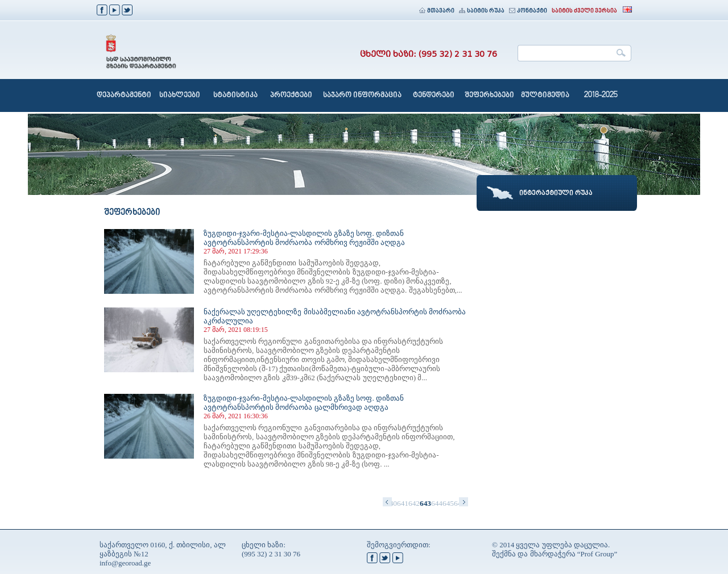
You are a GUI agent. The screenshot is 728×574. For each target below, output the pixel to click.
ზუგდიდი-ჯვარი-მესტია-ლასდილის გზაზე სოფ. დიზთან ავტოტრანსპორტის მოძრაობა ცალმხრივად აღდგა (304, 403)
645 (448, 503)
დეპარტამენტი (124, 95)
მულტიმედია (545, 95)
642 (414, 503)
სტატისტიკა (235, 95)
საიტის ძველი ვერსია (584, 11)
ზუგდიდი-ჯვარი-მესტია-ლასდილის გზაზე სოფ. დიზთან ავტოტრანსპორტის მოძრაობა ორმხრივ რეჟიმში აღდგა (304, 238)
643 (425, 503)
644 (437, 503)
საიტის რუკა (482, 11)
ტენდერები (434, 95)
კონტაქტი (528, 11)
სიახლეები (180, 95)
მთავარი (437, 11)
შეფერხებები (489, 95)
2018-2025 (601, 95)
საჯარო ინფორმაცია (362, 95)
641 (403, 503)
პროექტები (291, 95)
